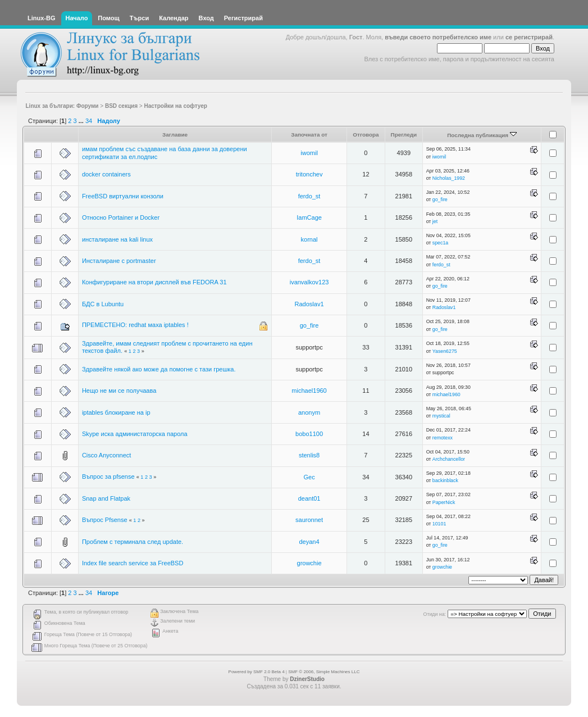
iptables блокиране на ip (116, 412)
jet (435, 221)
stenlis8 (309, 455)
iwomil (309, 153)
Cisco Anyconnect (106, 455)
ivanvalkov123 (309, 282)
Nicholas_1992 (449, 178)
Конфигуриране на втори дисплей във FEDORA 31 (154, 282)
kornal (309, 239)
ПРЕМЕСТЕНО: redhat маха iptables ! (135, 325)
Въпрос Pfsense (105, 520)
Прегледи (404, 135)
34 (89, 121)
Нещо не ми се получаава (119, 391)
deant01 (309, 498)
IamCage (309, 217)
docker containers (106, 174)
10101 (439, 524)
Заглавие (175, 135)
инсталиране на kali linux (117, 239)
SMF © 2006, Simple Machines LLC (324, 672)
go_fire (440, 199)
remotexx (443, 438)
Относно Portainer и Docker (121, 217)
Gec (309, 477)
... (82, 121)
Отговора (366, 135)
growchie (309, 563)
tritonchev (309, 174)
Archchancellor (449, 459)
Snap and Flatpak (106, 498)
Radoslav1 (309, 304)
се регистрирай (529, 37)
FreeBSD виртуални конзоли (123, 196)
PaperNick (444, 502)
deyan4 (309, 542)
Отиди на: (435, 614)
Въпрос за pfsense (108, 477)
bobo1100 (309, 434)
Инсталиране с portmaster (119, 261)
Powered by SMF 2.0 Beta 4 (257, 672)
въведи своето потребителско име (438, 37)
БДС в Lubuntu (103, 304)
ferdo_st (309, 196)
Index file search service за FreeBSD (133, 563)
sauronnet (309, 520)
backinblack (445, 480)
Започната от (309, 135)
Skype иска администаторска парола (135, 434)
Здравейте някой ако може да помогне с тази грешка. (159, 369)
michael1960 (309, 391)
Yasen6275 (445, 351)
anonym (309, 412)
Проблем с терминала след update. (133, 542)
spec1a (440, 243)
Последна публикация (482, 135)
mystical (441, 416)
